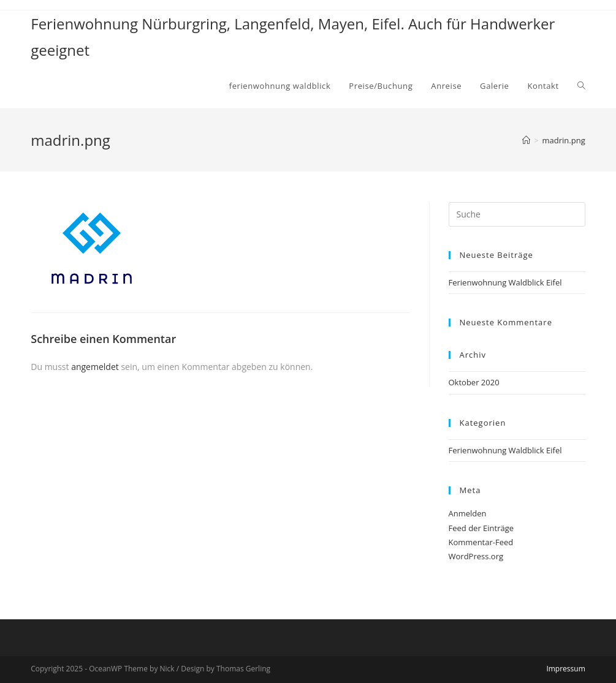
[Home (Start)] (526, 140)
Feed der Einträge (481, 528)
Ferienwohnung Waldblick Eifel (505, 282)
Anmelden (468, 513)
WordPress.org (476, 556)
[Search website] (581, 86)
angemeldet (95, 367)
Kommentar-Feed (481, 542)
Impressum (565, 669)
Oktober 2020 (474, 382)
